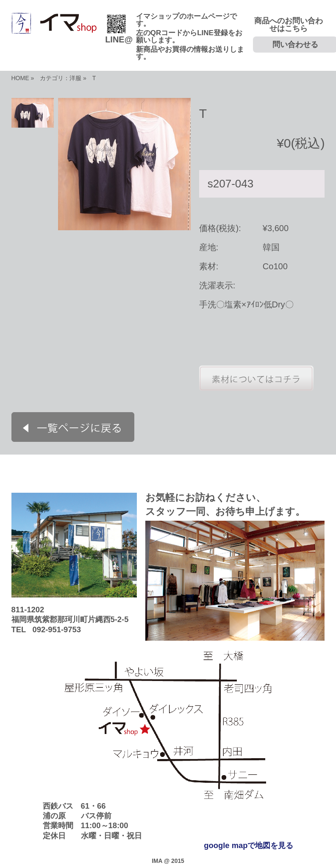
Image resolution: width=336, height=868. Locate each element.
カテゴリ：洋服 (61, 78)
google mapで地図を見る (249, 845)
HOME (20, 78)
